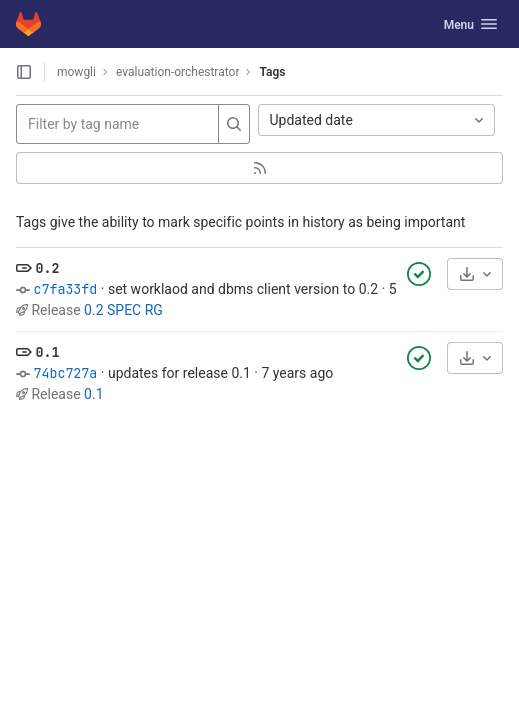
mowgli (76, 72)
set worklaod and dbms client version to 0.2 (243, 289)
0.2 (47, 268)
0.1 (47, 352)
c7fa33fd (65, 289)
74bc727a (65, 373)
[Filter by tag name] (117, 124)
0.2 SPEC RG (123, 310)
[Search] (234, 124)
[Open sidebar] (24, 72)
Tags (272, 72)
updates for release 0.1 (179, 373)
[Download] (475, 274)
